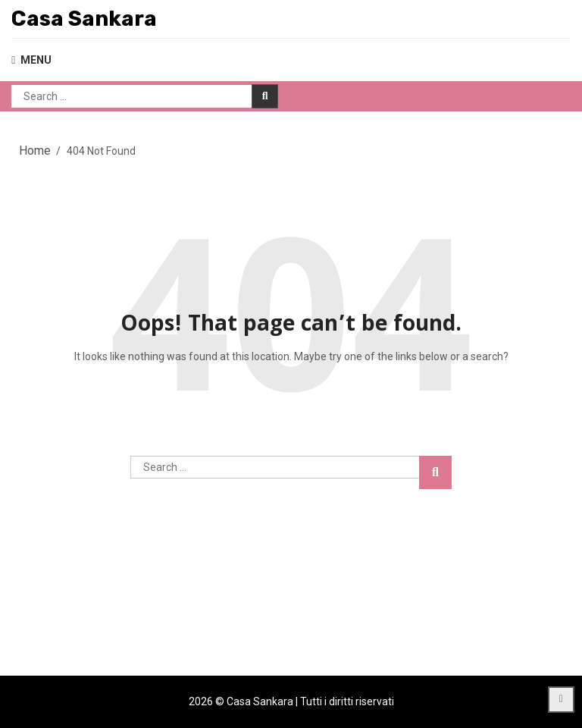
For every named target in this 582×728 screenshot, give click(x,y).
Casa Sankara (84, 19)
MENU (31, 60)
